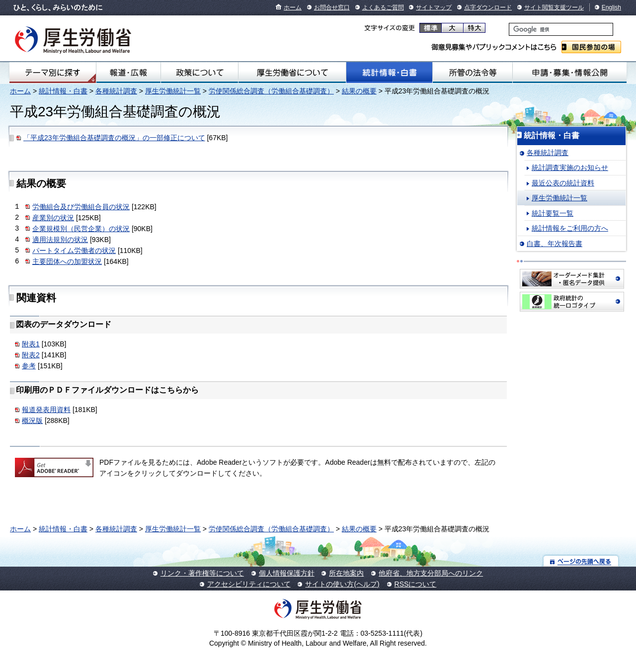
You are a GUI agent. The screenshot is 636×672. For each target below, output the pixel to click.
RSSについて (416, 584)
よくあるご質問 (383, 7)
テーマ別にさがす (53, 73)
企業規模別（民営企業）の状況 (81, 229)
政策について (199, 73)
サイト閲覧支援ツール (554, 7)
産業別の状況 (53, 218)
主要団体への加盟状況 (67, 261)
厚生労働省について (292, 73)
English (611, 7)
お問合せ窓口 (332, 7)
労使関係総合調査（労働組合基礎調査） (271, 91)
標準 (431, 28)
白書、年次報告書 (555, 244)
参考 (29, 366)
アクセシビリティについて (249, 584)
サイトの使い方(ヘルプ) (342, 584)
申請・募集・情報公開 (570, 73)
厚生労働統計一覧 (173, 91)
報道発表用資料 (46, 410)
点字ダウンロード (488, 7)
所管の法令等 (473, 73)
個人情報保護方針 (287, 573)
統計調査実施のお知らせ (570, 168)
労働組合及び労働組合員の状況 (81, 207)
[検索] (561, 29)
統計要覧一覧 (553, 213)
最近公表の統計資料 (563, 183)
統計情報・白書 (389, 73)
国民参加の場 (591, 47)
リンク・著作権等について (202, 573)
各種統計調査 (116, 91)
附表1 (31, 344)
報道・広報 (128, 73)
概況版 (32, 420)
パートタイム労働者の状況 (74, 251)
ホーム (293, 7)
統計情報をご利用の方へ (570, 228)
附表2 (31, 355)
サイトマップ (434, 7)
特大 (474, 28)
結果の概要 (359, 91)
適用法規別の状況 (60, 240)
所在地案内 (346, 573)
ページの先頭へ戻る (581, 561)
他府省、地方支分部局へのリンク (431, 573)
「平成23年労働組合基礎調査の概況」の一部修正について (114, 138)
